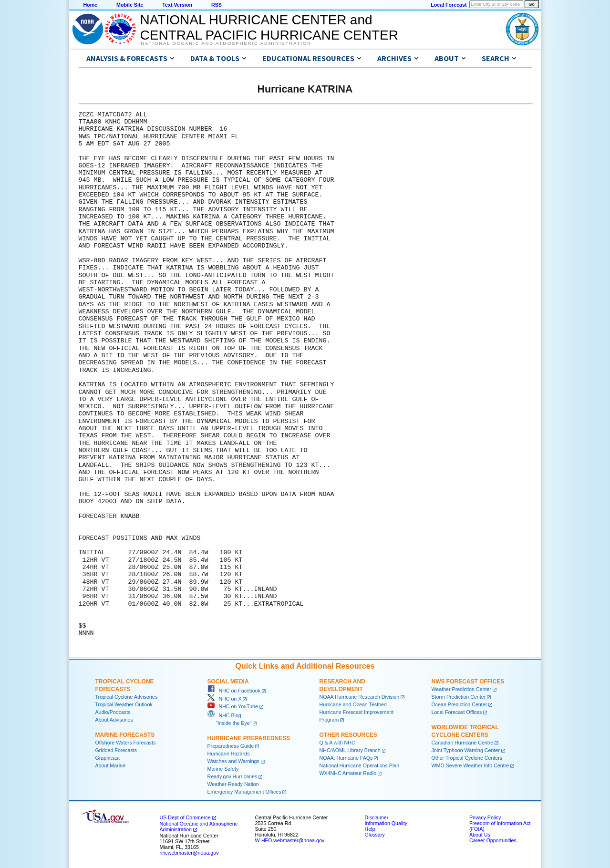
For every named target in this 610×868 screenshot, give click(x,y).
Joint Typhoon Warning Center (466, 750)
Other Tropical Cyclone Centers (467, 758)
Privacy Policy (485, 817)
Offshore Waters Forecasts (126, 743)
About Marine (110, 765)
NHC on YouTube (233, 706)
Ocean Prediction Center (460, 704)
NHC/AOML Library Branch (350, 750)
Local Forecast (449, 5)
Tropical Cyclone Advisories (127, 697)
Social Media (228, 682)
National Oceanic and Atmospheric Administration (226, 43)
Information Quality (386, 823)
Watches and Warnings (233, 761)
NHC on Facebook (234, 691)
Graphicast (108, 758)
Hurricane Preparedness (249, 738)
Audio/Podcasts (113, 712)
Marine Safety (223, 769)
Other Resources (348, 735)
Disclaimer (377, 817)
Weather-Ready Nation (233, 784)
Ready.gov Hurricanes (233, 776)
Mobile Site (130, 5)
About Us (480, 835)
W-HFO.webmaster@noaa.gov (290, 840)
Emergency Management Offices (244, 792)
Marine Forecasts (125, 735)
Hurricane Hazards (229, 754)
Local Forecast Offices (457, 712)
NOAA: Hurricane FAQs (346, 758)
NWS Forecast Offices (468, 682)
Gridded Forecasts (116, 750)
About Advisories (114, 720)
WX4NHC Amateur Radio (348, 773)
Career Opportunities (493, 840)
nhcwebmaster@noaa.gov (189, 853)
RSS (217, 5)
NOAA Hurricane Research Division (360, 697)
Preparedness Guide (231, 746)
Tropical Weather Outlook (124, 704)
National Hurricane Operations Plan (360, 765)
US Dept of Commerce (185, 817)
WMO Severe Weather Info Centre (470, 765)
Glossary (375, 835)
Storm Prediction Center (459, 697)
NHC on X (225, 699)
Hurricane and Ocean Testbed (353, 704)
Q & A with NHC (337, 743)
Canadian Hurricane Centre (463, 743)
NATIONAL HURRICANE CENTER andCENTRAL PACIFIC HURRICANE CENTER (269, 27)
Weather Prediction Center (461, 689)
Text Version (177, 5)
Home (91, 5)
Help (370, 829)
